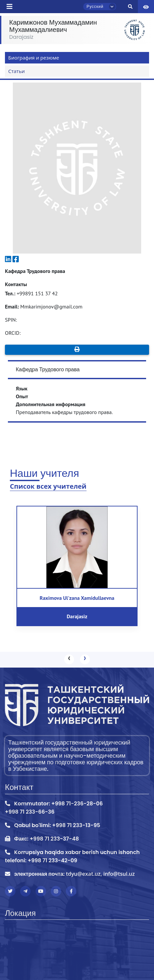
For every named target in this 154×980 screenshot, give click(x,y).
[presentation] (69, 659)
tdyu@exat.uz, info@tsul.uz (100, 874)
